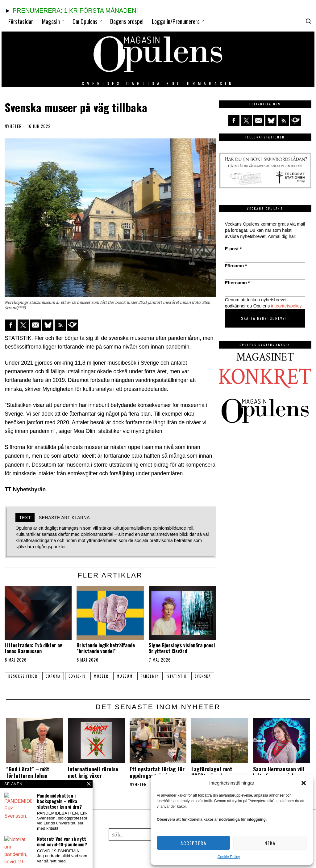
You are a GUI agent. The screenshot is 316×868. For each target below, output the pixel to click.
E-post (233, 249)
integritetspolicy (286, 306)
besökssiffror (28, 676)
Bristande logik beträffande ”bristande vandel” (106, 648)
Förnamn (236, 266)
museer (113, 676)
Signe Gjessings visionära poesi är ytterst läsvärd (182, 648)
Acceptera (193, 843)
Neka (270, 843)
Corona (60, 676)
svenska (110, 685)
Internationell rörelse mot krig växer (93, 781)
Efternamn (237, 283)
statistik (196, 676)
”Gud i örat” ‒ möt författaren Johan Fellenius (28, 784)
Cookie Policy (229, 857)
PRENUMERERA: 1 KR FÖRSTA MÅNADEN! (75, 11)
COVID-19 (87, 676)
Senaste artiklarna (64, 518)
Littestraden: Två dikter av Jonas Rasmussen (33, 648)
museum (139, 676)
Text (25, 518)
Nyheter (13, 126)
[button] (304, 783)
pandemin (167, 676)
